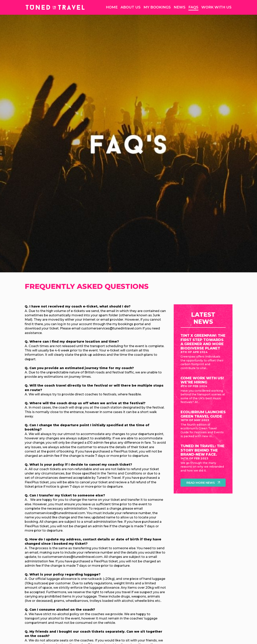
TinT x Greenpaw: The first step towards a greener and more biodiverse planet (203, 342)
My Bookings (157, 7)
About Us (131, 7)
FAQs (193, 7)
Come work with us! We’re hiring (202, 380)
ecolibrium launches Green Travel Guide (203, 414)
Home (112, 7)
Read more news (201, 483)
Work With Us (216, 7)
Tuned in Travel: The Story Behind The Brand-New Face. (203, 450)
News (180, 7)
